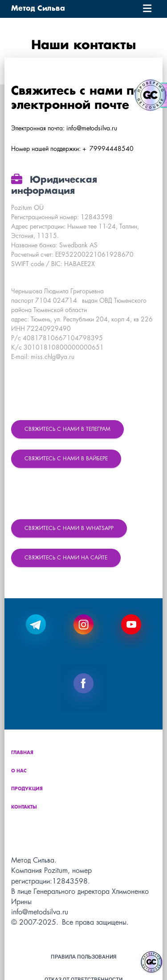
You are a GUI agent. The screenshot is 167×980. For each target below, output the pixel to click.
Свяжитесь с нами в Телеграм (67, 429)
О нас (19, 771)
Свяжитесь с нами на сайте (66, 558)
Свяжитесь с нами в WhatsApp (69, 528)
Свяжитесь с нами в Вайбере (66, 459)
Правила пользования (83, 957)
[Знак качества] (151, 962)
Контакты (24, 807)
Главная (22, 753)
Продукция (27, 789)
